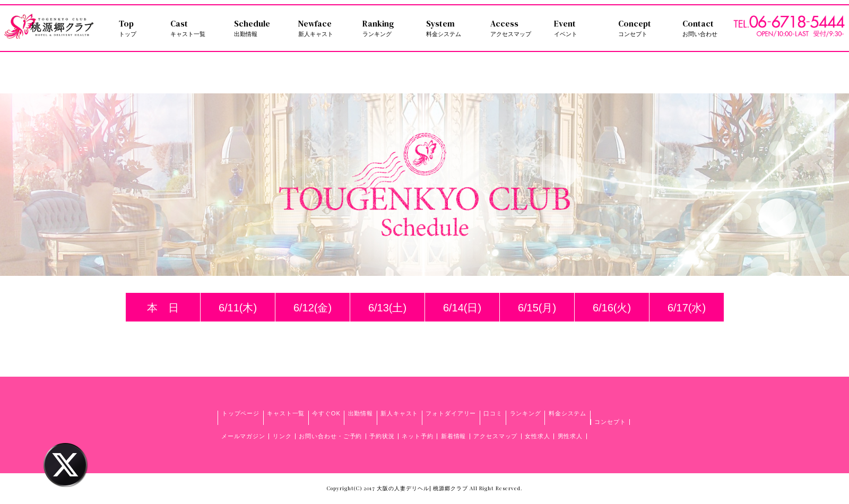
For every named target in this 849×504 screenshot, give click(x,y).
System (452, 28)
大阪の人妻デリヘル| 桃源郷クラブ (422, 488)
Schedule (260, 28)
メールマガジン (243, 436)
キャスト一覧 (286, 413)
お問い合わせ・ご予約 (330, 436)
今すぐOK (326, 413)
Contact (708, 28)
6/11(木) (238, 308)
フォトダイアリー (451, 413)
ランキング (526, 413)
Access (516, 28)
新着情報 (454, 436)
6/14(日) (462, 308)
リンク (282, 436)
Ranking (388, 28)
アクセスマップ (495, 436)
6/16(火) (612, 308)
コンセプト (610, 422)
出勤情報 (361, 413)
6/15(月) (537, 308)
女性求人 (538, 436)
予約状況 (382, 436)
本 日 (163, 308)
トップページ (241, 413)
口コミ (493, 413)
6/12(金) (313, 308)
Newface (324, 28)
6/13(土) (387, 308)
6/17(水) (687, 308)
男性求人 (570, 436)
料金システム (568, 413)
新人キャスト (399, 413)
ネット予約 (417, 436)
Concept (644, 28)
